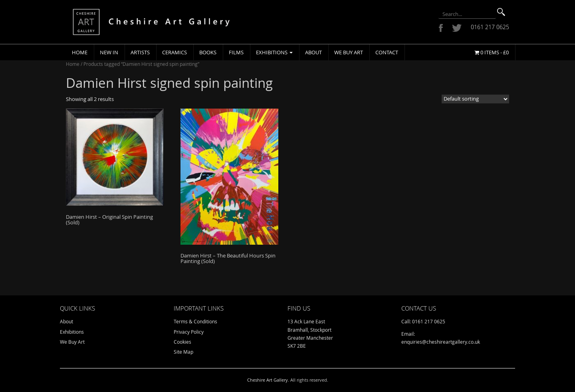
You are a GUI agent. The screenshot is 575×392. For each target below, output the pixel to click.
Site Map (183, 352)
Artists (140, 52)
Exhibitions (274, 52)
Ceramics (174, 52)
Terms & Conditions (195, 321)
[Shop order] (475, 99)
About (313, 52)
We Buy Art (349, 52)
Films (236, 52)
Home (80, 52)
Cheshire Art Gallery (268, 380)
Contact (387, 52)
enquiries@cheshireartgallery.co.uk (441, 342)
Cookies (182, 342)
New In (109, 52)
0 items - (492, 52)
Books (208, 52)
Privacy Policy (189, 332)
